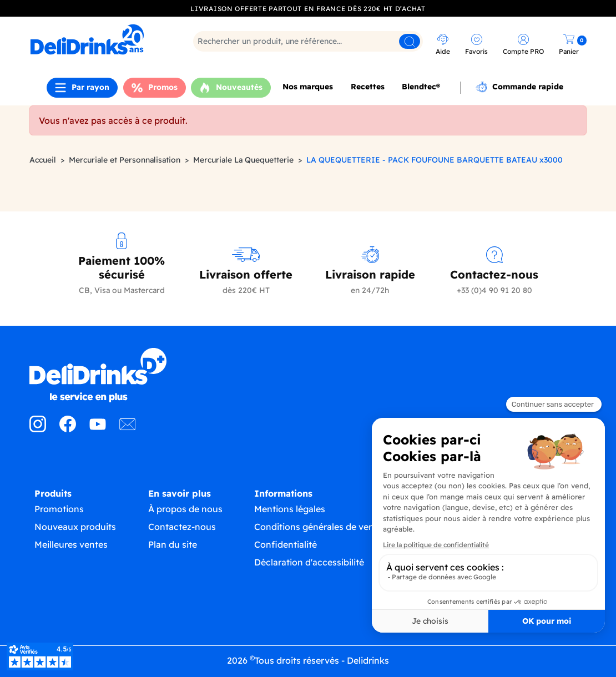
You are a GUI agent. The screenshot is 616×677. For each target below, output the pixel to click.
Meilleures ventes (71, 544)
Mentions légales (290, 509)
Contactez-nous (182, 527)
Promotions (59, 509)
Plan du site (173, 544)
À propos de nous (185, 509)
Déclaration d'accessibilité (309, 562)
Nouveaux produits (75, 527)
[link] (97, 39)
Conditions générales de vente (318, 527)
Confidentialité (286, 544)
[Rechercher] (308, 41)
